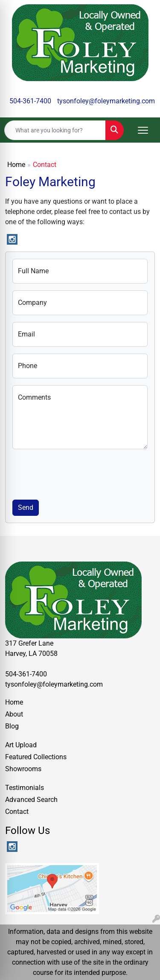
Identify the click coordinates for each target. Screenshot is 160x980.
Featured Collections (36, 757)
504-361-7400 (30, 101)
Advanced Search (31, 800)
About (14, 714)
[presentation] (77, 473)
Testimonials (25, 788)
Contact (17, 812)
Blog (12, 726)
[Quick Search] (55, 130)
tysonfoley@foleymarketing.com (106, 101)
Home (16, 165)
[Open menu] (143, 130)
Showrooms (23, 769)
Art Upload (21, 745)
